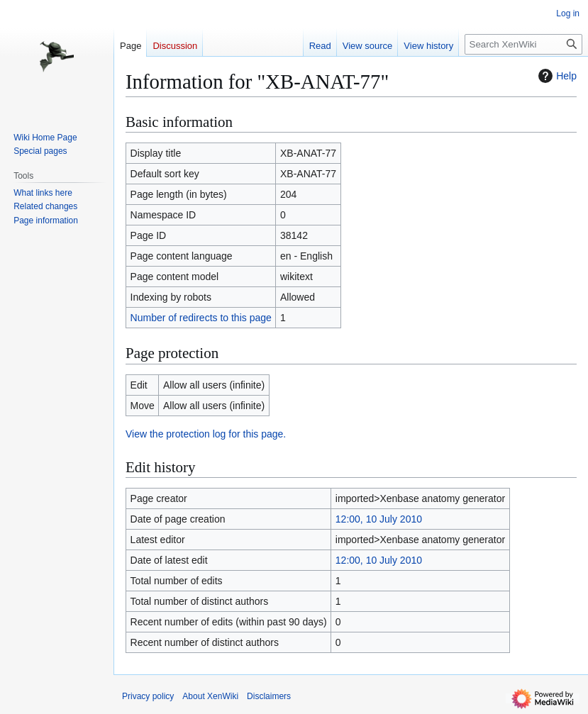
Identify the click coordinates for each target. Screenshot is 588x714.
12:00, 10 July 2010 (379, 519)
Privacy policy (148, 696)
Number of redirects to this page (201, 318)
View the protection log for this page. (206, 434)
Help (556, 76)
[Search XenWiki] (523, 44)
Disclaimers (269, 696)
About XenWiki (210, 696)
